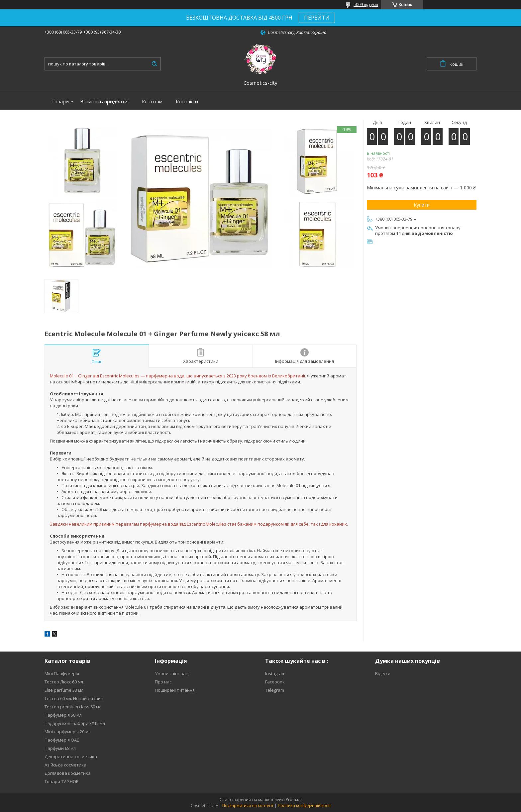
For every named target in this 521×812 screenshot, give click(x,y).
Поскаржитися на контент (248, 806)
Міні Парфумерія (62, 673)
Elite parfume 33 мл (64, 690)
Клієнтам (152, 101)
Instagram (275, 673)
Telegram (275, 690)
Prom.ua (294, 800)
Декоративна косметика (71, 757)
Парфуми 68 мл (60, 748)
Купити (422, 205)
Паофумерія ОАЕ (62, 740)
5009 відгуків (366, 4)
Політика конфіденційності (304, 806)
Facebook (275, 682)
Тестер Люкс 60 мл (64, 682)
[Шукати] (154, 64)
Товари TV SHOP (62, 781)
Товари (60, 101)
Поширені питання (175, 690)
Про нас (163, 682)
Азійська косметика (65, 765)
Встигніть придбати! (104, 101)
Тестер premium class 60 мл (73, 707)
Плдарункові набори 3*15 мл (75, 723)
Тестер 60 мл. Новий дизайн (74, 698)
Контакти (187, 101)
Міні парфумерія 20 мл (68, 732)
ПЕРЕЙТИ (317, 18)
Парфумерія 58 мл (63, 715)
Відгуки (383, 673)
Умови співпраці (172, 673)
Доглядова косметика (68, 773)
